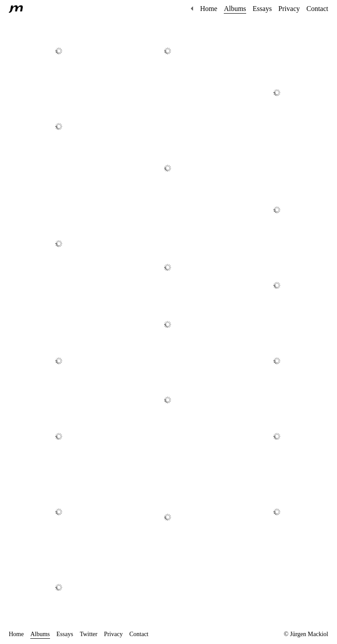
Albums (235, 9)
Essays (262, 9)
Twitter (89, 634)
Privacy (289, 9)
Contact (317, 9)
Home (209, 9)
